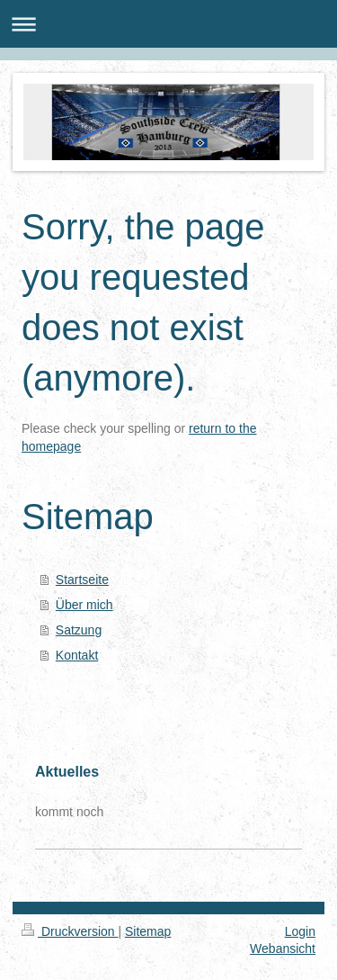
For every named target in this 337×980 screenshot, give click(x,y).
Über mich (84, 605)
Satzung (79, 630)
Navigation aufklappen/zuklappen (168, 24)
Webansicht (283, 949)
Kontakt (77, 655)
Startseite (82, 580)
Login (300, 931)
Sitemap (148, 931)
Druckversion (70, 931)
